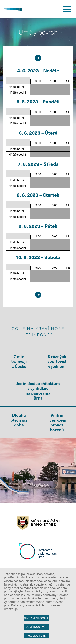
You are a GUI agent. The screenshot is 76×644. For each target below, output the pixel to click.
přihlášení (52, 9)
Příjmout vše (36, 635)
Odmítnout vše (36, 627)
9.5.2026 (38, 58)
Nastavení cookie (36, 618)
